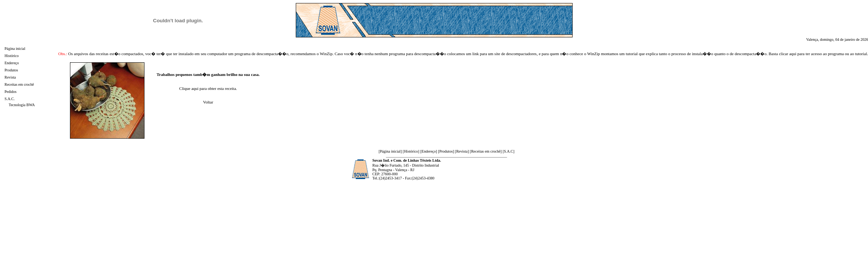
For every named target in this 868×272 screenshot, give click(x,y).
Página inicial (15, 49)
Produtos (11, 70)
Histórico (12, 56)
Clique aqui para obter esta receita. (208, 88)
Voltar (208, 102)
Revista (10, 77)
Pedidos (11, 92)
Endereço (12, 63)
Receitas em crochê (19, 84)
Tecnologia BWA (22, 105)
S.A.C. (10, 99)
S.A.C (508, 151)
